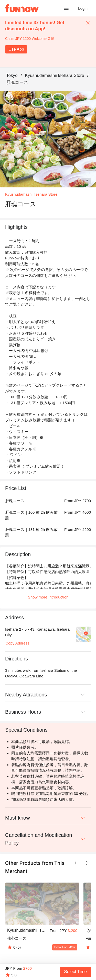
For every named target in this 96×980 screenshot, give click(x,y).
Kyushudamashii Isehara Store (55, 75)
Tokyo (12, 75)
